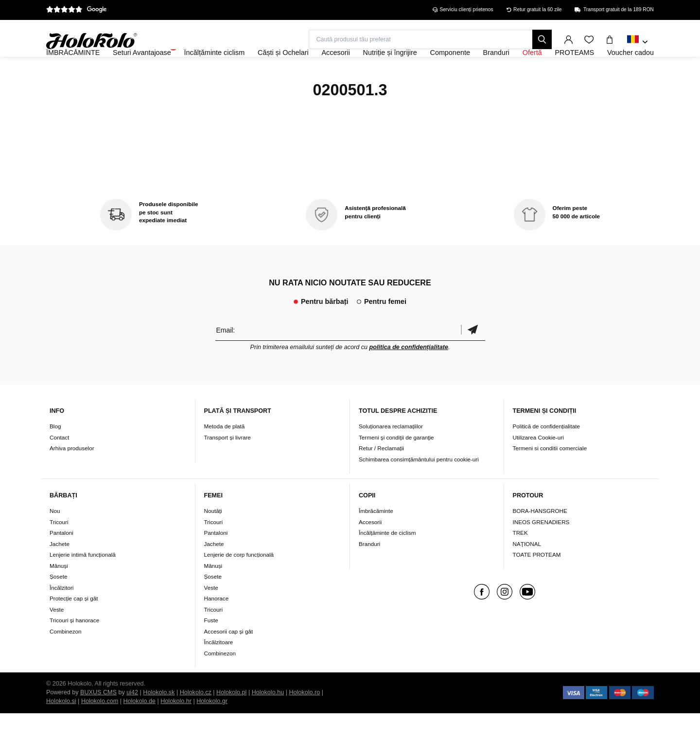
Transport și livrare (227, 464)
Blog (55, 452)
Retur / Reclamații (381, 474)
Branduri (369, 570)
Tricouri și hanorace (74, 647)
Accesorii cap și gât (229, 658)
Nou (55, 537)
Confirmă (473, 356)
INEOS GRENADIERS (541, 548)
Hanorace (217, 625)
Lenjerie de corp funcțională (239, 581)
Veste (57, 636)
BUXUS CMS (98, 719)
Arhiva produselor (72, 474)
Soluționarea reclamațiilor (391, 452)
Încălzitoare (219, 669)
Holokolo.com (100, 728)
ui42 (132, 719)
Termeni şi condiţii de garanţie (396, 464)
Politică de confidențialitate (546, 452)
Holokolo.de (139, 728)
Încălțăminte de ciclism (387, 559)
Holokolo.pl (231, 719)
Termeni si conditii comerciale (550, 474)
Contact (59, 464)
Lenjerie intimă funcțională (83, 581)
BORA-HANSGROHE (540, 537)
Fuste (211, 647)
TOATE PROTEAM (537, 581)
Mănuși (59, 592)
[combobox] (638, 42)
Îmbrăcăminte (376, 537)
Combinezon (66, 658)
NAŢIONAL (527, 570)
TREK (520, 559)
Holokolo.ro (304, 719)
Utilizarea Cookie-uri (538, 464)
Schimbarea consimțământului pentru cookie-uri (419, 485)
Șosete (58, 603)
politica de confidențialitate (409, 373)
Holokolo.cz (196, 719)
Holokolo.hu (268, 719)
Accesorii (370, 548)
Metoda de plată (225, 452)
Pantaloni (61, 559)
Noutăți (213, 537)
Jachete (60, 570)
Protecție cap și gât (74, 625)
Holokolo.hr (176, 728)
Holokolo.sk (159, 719)
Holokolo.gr (212, 728)
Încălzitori (61, 614)
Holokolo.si (61, 728)
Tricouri (59, 548)
